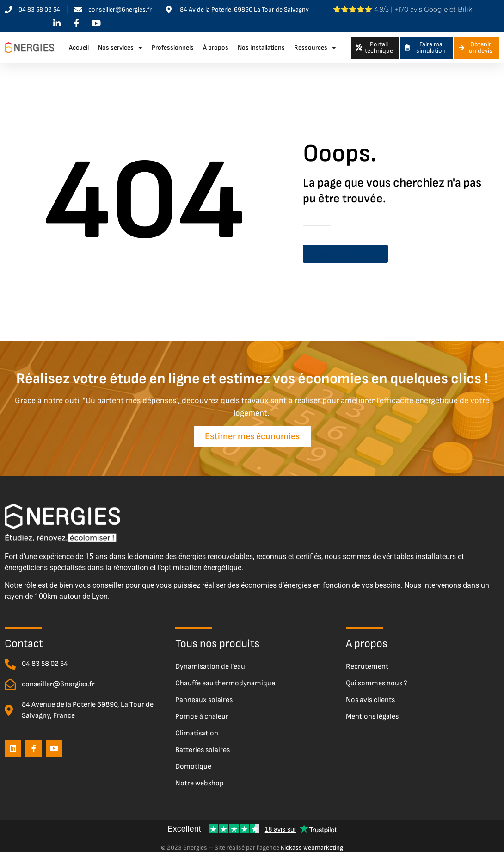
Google (436, 9)
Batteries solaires (203, 745)
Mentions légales (372, 712)
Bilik (465, 9)
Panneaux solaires (204, 695)
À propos (216, 47)
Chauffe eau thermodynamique (225, 678)
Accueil (79, 47)
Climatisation (197, 728)
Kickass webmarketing (312, 843)
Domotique (193, 762)
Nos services (120, 48)
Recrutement (367, 662)
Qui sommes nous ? (377, 678)
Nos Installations (261, 47)
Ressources (315, 48)
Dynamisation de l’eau (210, 662)
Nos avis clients (370, 695)
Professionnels (173, 47)
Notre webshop (200, 778)
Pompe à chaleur (202, 712)
